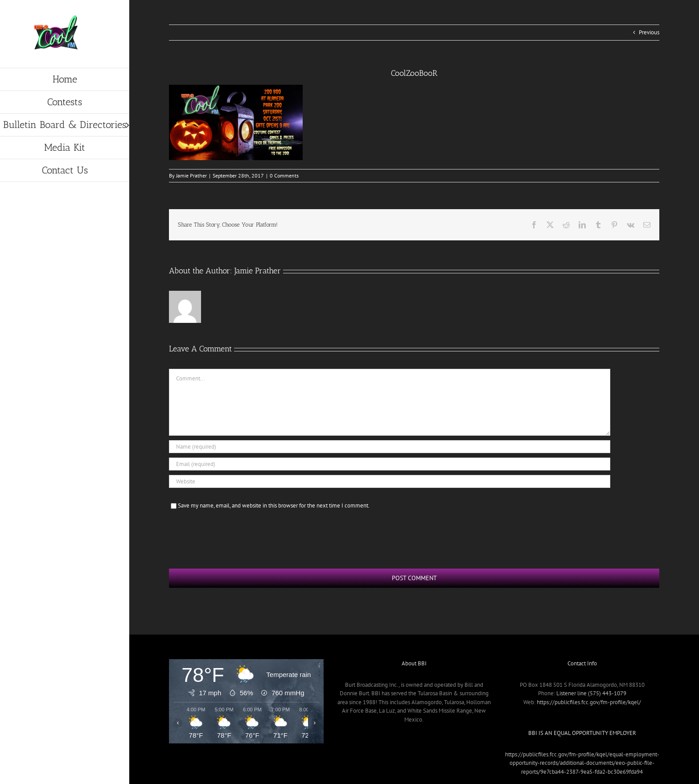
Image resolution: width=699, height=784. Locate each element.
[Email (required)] (390, 464)
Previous (649, 32)
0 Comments (284, 175)
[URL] (390, 481)
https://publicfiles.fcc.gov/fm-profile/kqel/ (589, 702)
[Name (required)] (390, 447)
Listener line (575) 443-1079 (591, 693)
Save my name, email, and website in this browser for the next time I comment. (274, 505)
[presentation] (237, 538)
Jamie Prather (191, 175)
